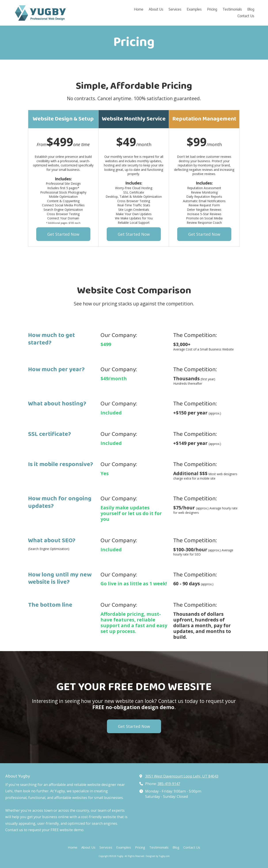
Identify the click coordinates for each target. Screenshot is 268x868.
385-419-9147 (169, 784)
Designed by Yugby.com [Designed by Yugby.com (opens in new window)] (158, 856)
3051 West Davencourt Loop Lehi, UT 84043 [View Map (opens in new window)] (182, 776)
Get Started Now (63, 234)
